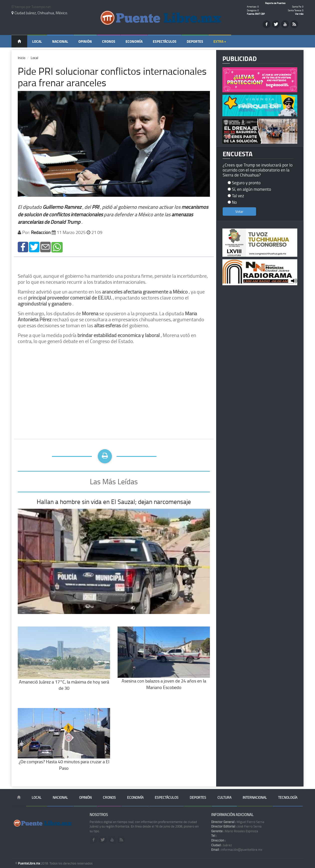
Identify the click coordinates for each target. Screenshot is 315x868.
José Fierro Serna (236, 826)
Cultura (224, 797)
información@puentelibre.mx (237, 849)
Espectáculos (165, 41)
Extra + (220, 41)
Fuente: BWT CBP (256, 14)
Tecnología (288, 797)
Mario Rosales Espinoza (235, 831)
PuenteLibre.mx (29, 863)
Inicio (21, 58)
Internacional (255, 797)
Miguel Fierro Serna (238, 822)
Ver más (299, 14)
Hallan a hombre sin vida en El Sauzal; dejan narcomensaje (114, 502)
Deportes (195, 41)
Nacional (60, 41)
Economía (134, 41)
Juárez (222, 845)
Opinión (85, 41)
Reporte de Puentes (275, 3)
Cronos (109, 41)
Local (37, 41)
